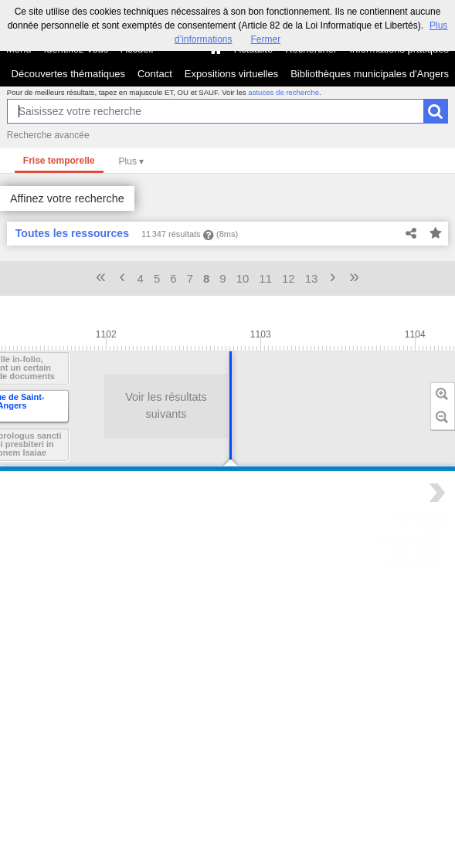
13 (312, 278)
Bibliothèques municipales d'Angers (370, 74)
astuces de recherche (284, 92)
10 (243, 278)
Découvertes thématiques (68, 74)
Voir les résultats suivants (128, 405)
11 (265, 278)
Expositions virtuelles (231, 74)
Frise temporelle (59, 161)
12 (289, 278)
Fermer (266, 39)
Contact (155, 74)
